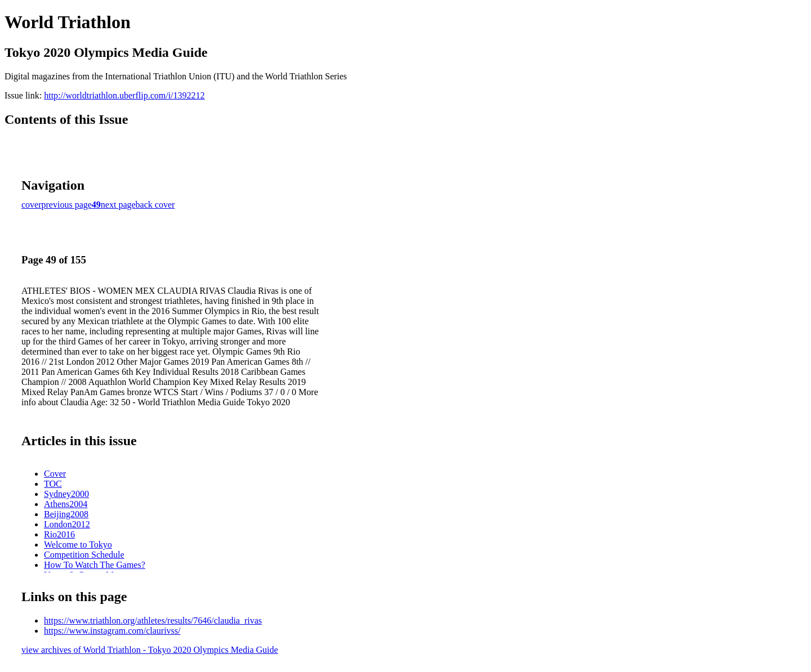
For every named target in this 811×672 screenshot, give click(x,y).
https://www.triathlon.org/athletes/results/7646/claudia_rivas (153, 621)
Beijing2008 (66, 514)
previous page (67, 205)
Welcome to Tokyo (78, 545)
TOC (53, 484)
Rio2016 (59, 534)
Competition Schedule (84, 555)
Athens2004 (66, 504)
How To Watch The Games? (95, 565)
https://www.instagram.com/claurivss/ (112, 631)
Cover (55, 474)
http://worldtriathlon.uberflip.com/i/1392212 (124, 95)
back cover (155, 205)
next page (118, 205)
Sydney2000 (66, 494)
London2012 (67, 524)
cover (32, 205)
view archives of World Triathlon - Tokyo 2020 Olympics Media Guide (150, 650)
